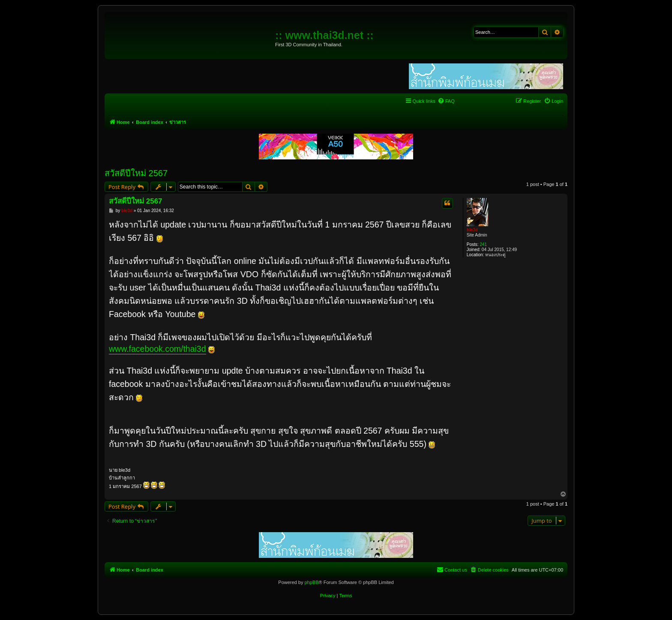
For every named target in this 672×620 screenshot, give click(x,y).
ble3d (472, 230)
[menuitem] (446, 101)
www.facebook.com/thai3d (157, 349)
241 (483, 244)
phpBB (311, 582)
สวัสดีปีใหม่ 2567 (136, 173)
